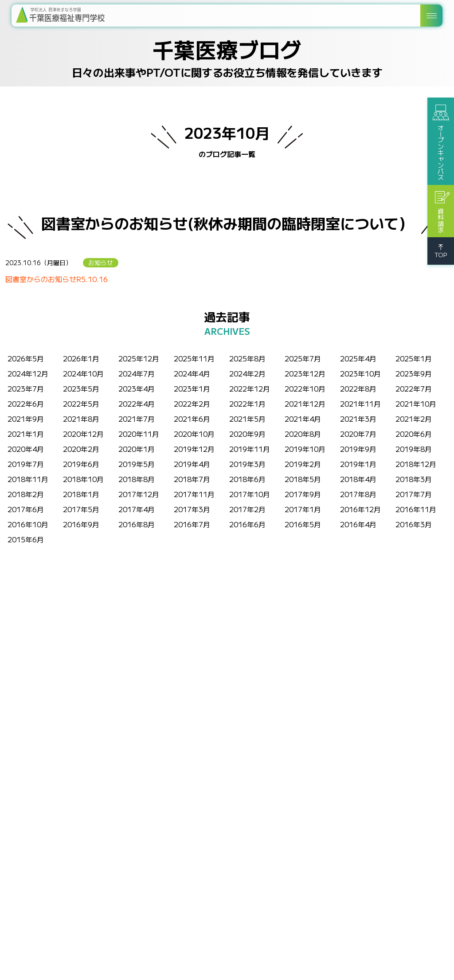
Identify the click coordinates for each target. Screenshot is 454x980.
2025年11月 (194, 358)
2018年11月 (28, 479)
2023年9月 (414, 373)
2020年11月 (139, 434)
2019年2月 (303, 464)
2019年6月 (81, 464)
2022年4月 (137, 404)
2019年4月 (192, 464)
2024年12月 (28, 373)
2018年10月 (83, 479)
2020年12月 (83, 434)
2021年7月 (137, 419)
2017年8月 (358, 494)
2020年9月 (247, 434)
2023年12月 (305, 373)
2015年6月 (26, 539)
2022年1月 (247, 404)
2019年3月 (247, 464)
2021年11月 (360, 404)
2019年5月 (137, 464)
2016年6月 (247, 524)
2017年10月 (250, 494)
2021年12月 (305, 404)
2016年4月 (358, 524)
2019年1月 (358, 464)
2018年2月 (26, 494)
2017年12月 (139, 494)
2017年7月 (414, 494)
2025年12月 (139, 358)
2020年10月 (194, 434)
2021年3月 (358, 419)
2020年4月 (26, 449)
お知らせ (101, 263)
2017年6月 (26, 509)
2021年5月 (247, 419)
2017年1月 (303, 509)
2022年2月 (192, 404)
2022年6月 (26, 404)
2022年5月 (81, 404)
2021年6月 (192, 419)
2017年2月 (247, 509)
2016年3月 (414, 524)
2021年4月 (303, 419)
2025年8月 (247, 358)
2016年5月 (303, 524)
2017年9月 (303, 494)
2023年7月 (26, 388)
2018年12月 (416, 464)
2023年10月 (360, 373)
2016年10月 (28, 524)
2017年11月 (194, 494)
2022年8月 (358, 388)
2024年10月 (83, 373)
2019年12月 (194, 449)
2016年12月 (360, 509)
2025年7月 (303, 358)
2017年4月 (137, 509)
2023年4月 (137, 388)
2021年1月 (26, 434)
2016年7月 (192, 524)
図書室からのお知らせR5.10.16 (57, 279)
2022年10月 (305, 388)
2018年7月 (192, 479)
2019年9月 (358, 449)
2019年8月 (414, 449)
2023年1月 (192, 388)
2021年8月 (81, 419)
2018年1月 (81, 494)
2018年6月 (247, 479)
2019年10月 (305, 449)
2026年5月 (26, 358)
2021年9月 (26, 419)
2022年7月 (414, 388)
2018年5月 (303, 479)
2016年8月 (137, 524)
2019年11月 (250, 449)
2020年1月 (137, 449)
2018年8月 (137, 479)
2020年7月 (358, 434)
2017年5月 (81, 509)
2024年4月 (192, 373)
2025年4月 (358, 358)
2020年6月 (414, 434)
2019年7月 (26, 464)
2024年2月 (247, 373)
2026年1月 (81, 358)
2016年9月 (81, 524)
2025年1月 (414, 358)
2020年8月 (303, 434)
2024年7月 (137, 373)
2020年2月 (81, 449)
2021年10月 (416, 404)
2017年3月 (192, 509)
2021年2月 (414, 419)
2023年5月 (81, 388)
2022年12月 (250, 388)
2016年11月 (416, 509)
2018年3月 (414, 479)
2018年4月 (358, 479)
